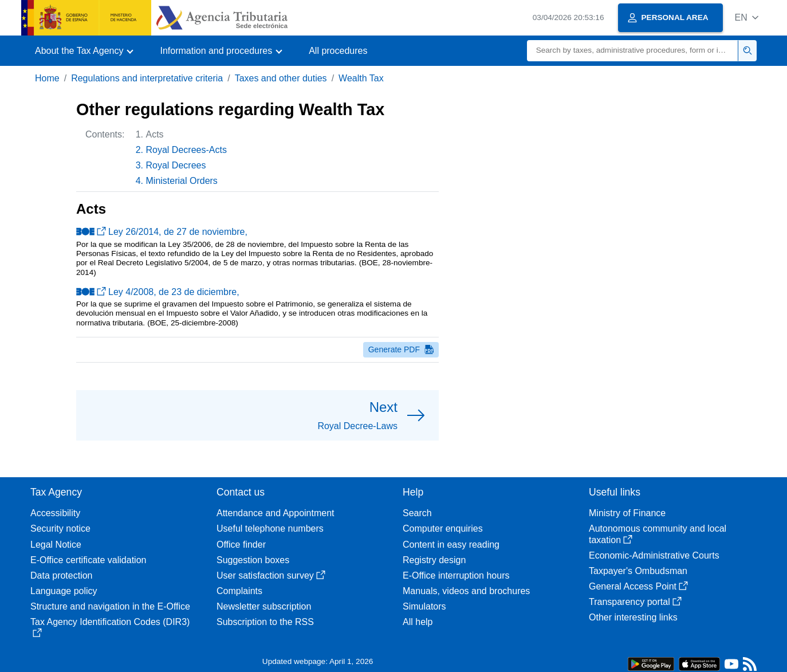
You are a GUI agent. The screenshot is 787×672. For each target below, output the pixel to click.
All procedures (338, 51)
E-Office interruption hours (456, 575)
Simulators (424, 606)
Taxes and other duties (281, 78)
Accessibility (55, 513)
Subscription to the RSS (265, 622)
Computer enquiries (443, 528)
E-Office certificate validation (88, 560)
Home (47, 78)
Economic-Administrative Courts (654, 555)
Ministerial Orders (182, 181)
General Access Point (638, 586)
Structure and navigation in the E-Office (110, 606)
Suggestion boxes (253, 560)
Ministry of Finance (627, 513)
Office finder (241, 545)
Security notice (60, 528)
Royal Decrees (176, 165)
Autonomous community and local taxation (658, 534)
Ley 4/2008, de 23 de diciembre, (158, 292)
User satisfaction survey (271, 575)
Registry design (434, 560)
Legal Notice (56, 545)
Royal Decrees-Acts (186, 150)
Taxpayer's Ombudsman (638, 571)
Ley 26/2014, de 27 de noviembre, (162, 232)
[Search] (633, 51)
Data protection (62, 575)
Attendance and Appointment (276, 513)
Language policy (64, 591)
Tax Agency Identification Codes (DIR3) (110, 627)
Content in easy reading (451, 545)
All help (418, 622)
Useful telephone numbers (270, 528)
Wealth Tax (361, 78)
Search (417, 513)
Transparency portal (635, 602)
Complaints (239, 591)
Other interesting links (633, 617)
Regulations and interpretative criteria (147, 78)
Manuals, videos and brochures (466, 591)
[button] (747, 17)
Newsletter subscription (264, 606)
